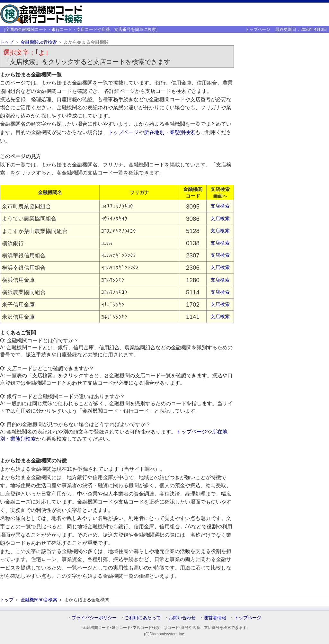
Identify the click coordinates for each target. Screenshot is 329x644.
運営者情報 (215, 618)
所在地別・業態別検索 (170, 132)
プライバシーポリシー (94, 618)
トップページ (258, 29)
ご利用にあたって (143, 618)
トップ (7, 42)
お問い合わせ (182, 618)
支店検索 (220, 206)
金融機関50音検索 (39, 42)
